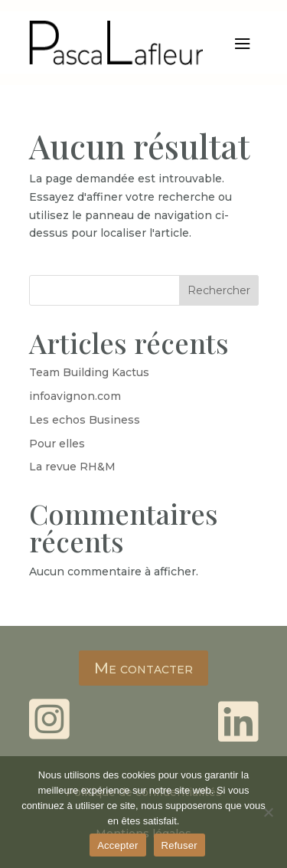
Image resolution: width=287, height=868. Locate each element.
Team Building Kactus (89, 372)
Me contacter (143, 668)
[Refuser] (268, 812)
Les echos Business (85, 420)
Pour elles (57, 444)
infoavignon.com (75, 396)
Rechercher (219, 290)
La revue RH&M (72, 467)
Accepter (117, 845)
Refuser (179, 845)
